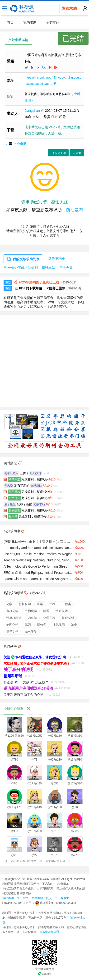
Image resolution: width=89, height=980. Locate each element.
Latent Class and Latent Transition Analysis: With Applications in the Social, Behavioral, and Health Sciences (38, 579)
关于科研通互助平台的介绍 (23, 695)
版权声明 (8, 898)
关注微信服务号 (45, 969)
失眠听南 (14, 511)
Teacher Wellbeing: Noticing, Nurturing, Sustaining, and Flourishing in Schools (38, 560)
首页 (10, 22)
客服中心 (66, 898)
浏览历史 (56, 259)
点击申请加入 (49, 932)
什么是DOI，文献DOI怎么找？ (26, 682)
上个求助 (16, 144)
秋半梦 (13, 517)
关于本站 (23, 898)
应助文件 (36, 473)
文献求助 (36, 486)
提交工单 (58, 153)
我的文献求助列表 (23, 259)
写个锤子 (14, 498)
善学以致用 (11, 473)
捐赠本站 (53, 22)
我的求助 (30, 22)
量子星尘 (10, 504)
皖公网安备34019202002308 (55, 903)
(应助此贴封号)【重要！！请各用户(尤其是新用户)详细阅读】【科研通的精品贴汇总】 (38, 542)
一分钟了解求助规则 (21, 268)
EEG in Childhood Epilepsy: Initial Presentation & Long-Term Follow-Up (38, 573)
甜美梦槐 (14, 492)
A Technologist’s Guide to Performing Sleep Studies (38, 566)
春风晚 (9, 486)
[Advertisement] (44, 361)
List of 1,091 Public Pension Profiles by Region (38, 554)
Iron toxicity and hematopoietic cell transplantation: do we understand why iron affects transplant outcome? (38, 548)
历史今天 (66, 268)
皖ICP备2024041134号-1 (18, 903)
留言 (77, 153)
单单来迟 (14, 479)
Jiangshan (33, 111)
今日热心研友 (14, 708)
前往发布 (75, 210)
